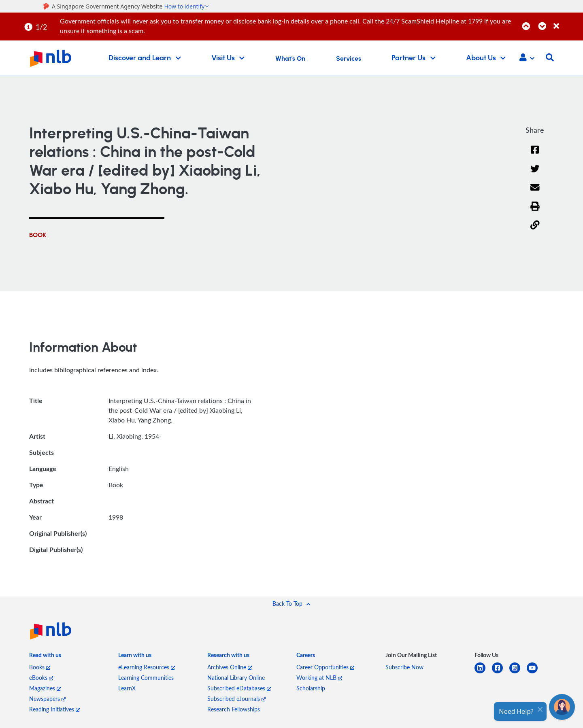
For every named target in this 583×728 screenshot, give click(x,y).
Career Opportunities (325, 667)
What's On (290, 59)
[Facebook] (535, 155)
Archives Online (230, 667)
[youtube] (535, 673)
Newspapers (47, 699)
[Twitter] (535, 174)
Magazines (45, 688)
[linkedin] (483, 673)
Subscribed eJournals (236, 699)
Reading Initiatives (54, 709)
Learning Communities (146, 678)
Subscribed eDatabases (239, 688)
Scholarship (311, 688)
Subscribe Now (404, 667)
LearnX (127, 688)
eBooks (41, 678)
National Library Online (236, 678)
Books (40, 667)
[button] (527, 58)
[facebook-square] (501, 673)
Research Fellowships (234, 709)
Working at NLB (319, 678)
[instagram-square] (518, 673)
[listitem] (45, 657)
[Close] (567, 22)
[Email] (535, 192)
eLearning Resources (147, 667)
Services (349, 59)
